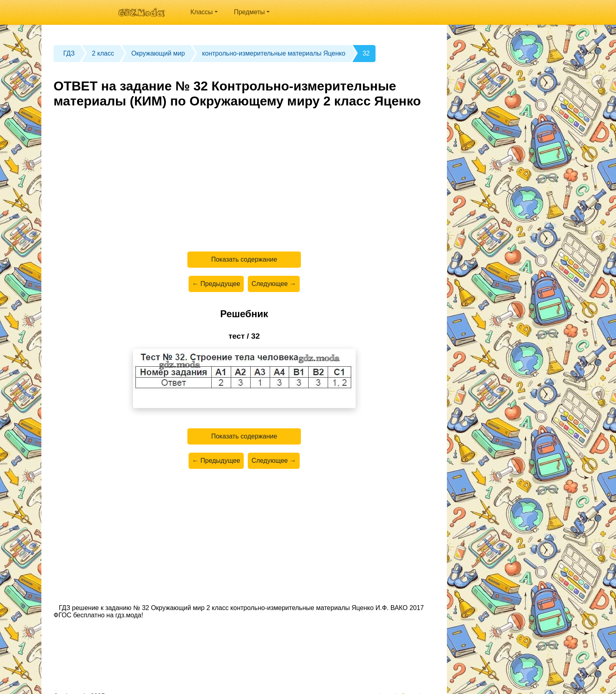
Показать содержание (244, 259)
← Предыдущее (216, 284)
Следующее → (274, 284)
